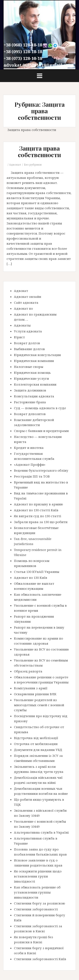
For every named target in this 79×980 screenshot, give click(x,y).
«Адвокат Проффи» (30, 464)
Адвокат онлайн (27, 297)
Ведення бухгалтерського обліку (41, 470)
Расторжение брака (30, 402)
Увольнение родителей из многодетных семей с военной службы (39, 705)
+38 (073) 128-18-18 (23, 58)
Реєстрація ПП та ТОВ (32, 476)
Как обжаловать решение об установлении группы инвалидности (37, 892)
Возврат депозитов (30, 414)
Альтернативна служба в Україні (41, 832)
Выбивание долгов (29, 349)
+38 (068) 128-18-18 (23, 45)
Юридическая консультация (37, 355)
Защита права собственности (39, 151)
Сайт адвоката (26, 302)
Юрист (19, 337)
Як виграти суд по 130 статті (37, 516)
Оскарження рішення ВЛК (35, 694)
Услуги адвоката (28, 331)
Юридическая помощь (32, 373)
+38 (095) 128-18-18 (23, 52)
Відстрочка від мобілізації (36, 738)
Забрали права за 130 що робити (41, 522)
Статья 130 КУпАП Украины (37, 572)
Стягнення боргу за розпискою (39, 903)
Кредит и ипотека (29, 448)
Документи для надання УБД (38, 750)
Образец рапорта (28, 671)
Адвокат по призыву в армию (38, 504)
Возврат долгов (27, 343)
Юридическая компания (34, 361)
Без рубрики (33, 165)
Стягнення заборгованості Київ (40, 959)
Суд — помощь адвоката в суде (40, 408)
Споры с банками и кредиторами (41, 431)
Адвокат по (23, 308)
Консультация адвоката (34, 396)
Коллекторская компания (35, 384)
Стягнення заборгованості (36, 909)
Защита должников (30, 390)
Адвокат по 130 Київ (31, 578)
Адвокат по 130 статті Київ (36, 510)
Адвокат (15, 165)
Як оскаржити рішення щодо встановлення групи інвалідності (38, 876)
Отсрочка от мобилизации (36, 744)
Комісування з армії (31, 688)
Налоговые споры (29, 367)
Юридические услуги (31, 378)
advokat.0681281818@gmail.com (38, 65)
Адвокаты (22, 325)
